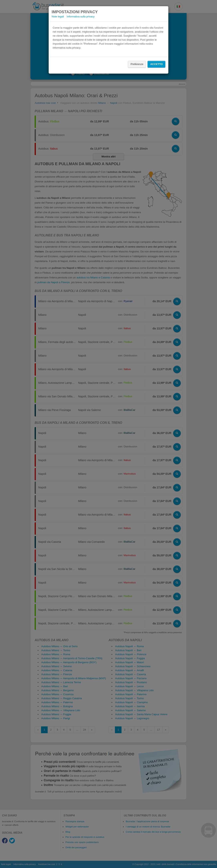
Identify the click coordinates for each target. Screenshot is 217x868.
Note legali (58, 16)
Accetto (156, 64)
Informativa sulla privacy (81, 16)
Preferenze (137, 64)
